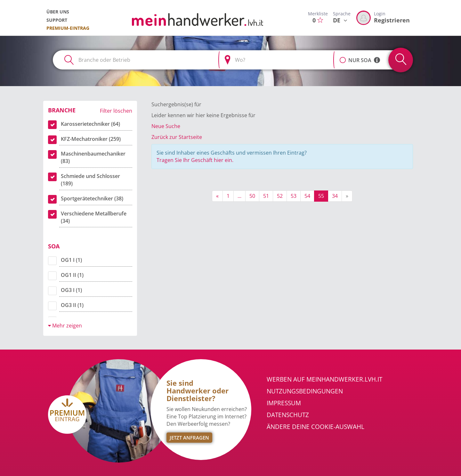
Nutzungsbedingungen (305, 391)
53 (294, 196)
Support (57, 20)
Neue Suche (166, 126)
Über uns (58, 12)
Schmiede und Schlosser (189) (90, 180)
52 (280, 196)
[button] (343, 57)
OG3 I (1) (71, 290)
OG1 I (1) (71, 260)
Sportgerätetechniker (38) (92, 198)
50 (252, 196)
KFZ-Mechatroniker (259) (91, 139)
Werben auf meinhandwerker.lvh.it (324, 379)
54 (307, 196)
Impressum (284, 403)
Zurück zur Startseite (177, 137)
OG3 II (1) (72, 305)
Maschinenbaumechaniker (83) (93, 157)
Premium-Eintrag (68, 28)
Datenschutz (288, 415)
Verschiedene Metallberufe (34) (94, 217)
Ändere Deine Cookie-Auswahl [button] (315, 427)
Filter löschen (116, 111)
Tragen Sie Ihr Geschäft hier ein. (195, 160)
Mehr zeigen (65, 326)
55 (321, 196)
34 (335, 196)
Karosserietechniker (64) (90, 124)
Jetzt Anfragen (189, 438)
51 (266, 196)
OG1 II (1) (72, 275)
